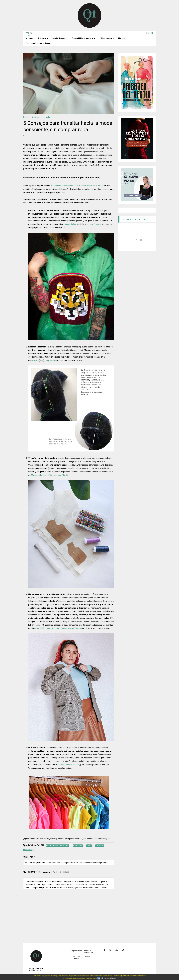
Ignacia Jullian (70, 224)
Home (29, 38)
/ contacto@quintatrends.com (38, 43)
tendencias (37, 117)
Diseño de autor (60, 38)
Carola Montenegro (44, 628)
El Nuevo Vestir (107, 38)
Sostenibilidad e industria (84, 38)
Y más (114, 978)
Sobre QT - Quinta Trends (88, 952)
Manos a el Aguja (39, 475)
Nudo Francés (95, 224)
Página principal (77, 951)
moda (47, 117)
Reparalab (50, 360)
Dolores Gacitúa (60, 628)
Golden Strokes (75, 628)
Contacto (88, 957)
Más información (106, 978)
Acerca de (43, 38)
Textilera (35, 360)
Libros (122, 38)
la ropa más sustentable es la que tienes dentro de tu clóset (77, 186)
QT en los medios (77, 958)
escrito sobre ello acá (70, 765)
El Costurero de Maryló (58, 475)
